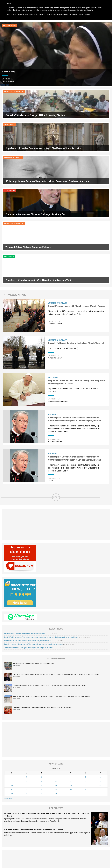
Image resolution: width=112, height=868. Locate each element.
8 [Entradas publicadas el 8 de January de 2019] (27, 682)
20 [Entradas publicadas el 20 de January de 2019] (100, 686)
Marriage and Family (13, 125)
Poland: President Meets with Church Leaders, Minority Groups (76, 207)
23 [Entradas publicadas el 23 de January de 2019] (41, 691)
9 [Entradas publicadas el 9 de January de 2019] (41, 682)
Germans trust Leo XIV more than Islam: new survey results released (28, 542)
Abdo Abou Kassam (55, 342)
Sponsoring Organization (52, 843)
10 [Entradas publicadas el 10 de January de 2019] (56, 682)
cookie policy (89, 10)
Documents (63, 158)
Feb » (10, 700)
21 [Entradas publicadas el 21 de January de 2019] (12, 691)
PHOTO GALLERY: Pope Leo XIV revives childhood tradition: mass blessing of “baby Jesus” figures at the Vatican (52, 598)
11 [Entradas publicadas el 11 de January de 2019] (71, 682)
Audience (38, 843)
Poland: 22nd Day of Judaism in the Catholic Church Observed (76, 244)
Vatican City (64, 125)
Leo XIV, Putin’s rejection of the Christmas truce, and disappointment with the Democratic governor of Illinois (41, 538)
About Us (24, 843)
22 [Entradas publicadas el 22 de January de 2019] (27, 691)
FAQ (31, 843)
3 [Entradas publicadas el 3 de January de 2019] (56, 678)
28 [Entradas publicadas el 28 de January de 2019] (12, 695)
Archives (53, 316)
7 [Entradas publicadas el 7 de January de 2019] (12, 682)
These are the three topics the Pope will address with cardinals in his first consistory (42, 609)
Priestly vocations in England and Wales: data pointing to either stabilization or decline (34, 545)
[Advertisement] (56, 426)
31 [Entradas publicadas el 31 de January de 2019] (56, 695)
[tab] (45, 794)
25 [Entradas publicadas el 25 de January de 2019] (71, 691)
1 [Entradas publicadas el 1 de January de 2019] (27, 678)
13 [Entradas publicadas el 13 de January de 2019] (100, 682)
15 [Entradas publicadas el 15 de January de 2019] (27, 686)
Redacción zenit (8, 81)
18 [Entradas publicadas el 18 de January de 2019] (71, 686)
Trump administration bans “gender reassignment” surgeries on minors (29, 549)
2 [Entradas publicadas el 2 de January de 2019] (41, 678)
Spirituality (64, 92)
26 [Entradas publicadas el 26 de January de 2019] (85, 691)
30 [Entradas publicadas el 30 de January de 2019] (41, 695)
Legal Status (68, 843)
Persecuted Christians (14, 92)
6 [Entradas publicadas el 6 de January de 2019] (100, 678)
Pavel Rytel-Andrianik (56, 225)
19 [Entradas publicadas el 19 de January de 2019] (85, 686)
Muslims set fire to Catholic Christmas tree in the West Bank (25, 535)
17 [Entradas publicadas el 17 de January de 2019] (56, 686)
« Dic (6, 700)
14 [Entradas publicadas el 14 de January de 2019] (12, 686)
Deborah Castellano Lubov (58, 302)
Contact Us (87, 843)
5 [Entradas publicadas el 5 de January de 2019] (85, 678)
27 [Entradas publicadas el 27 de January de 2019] (100, 691)
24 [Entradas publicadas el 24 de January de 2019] (56, 691)
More (56, 398)
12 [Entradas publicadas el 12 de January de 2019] (85, 682)
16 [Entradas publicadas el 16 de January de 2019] (41, 686)
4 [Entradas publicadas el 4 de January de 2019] (71, 678)
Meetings (53, 278)
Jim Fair (51, 381)
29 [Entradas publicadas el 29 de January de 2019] (27, 695)
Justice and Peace (58, 204)
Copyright (78, 843)
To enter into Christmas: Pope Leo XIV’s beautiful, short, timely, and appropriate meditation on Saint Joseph (50, 586)
